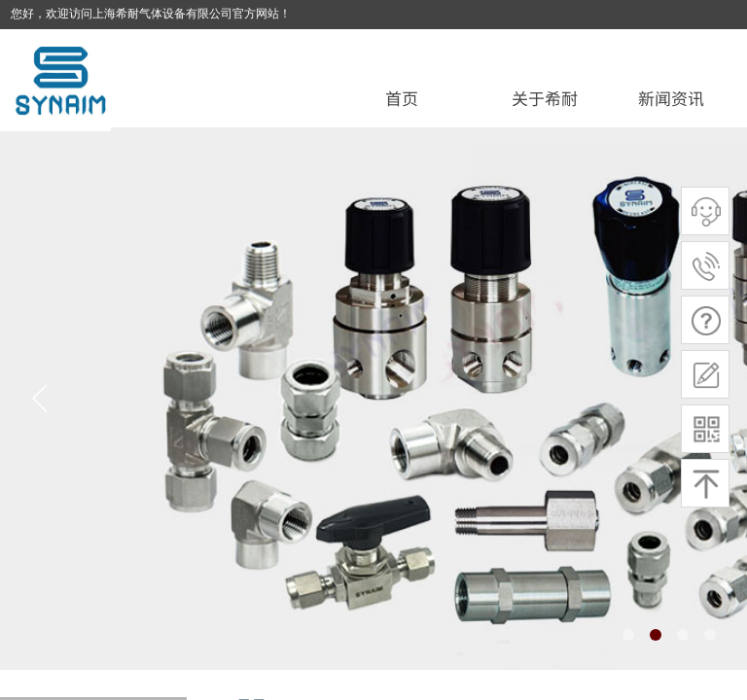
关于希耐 (545, 98)
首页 (402, 98)
